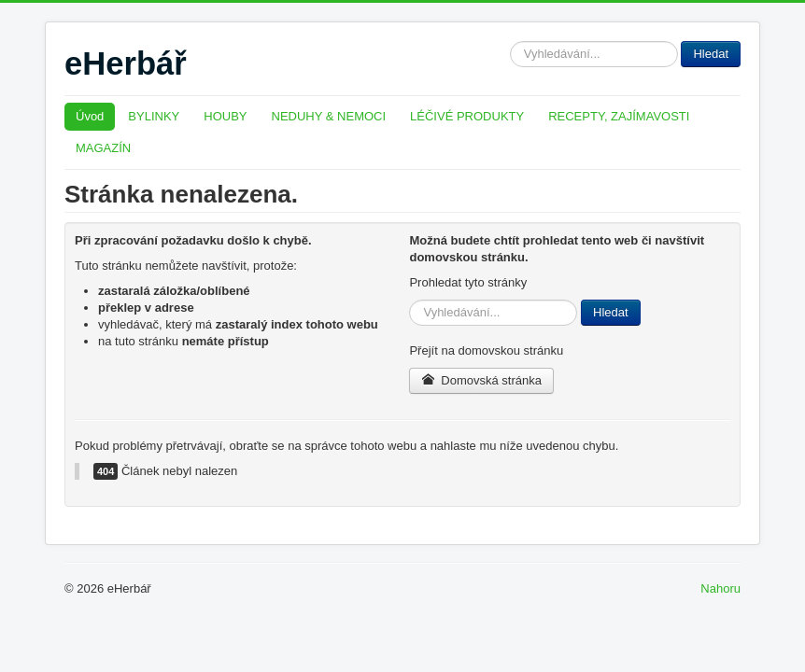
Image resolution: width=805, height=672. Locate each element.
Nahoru (720, 588)
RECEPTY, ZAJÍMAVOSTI (619, 116)
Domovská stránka (481, 380)
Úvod (90, 116)
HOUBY (225, 116)
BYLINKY (154, 116)
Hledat (510, 42)
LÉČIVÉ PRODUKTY (467, 116)
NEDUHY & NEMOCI (329, 116)
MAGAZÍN (103, 148)
